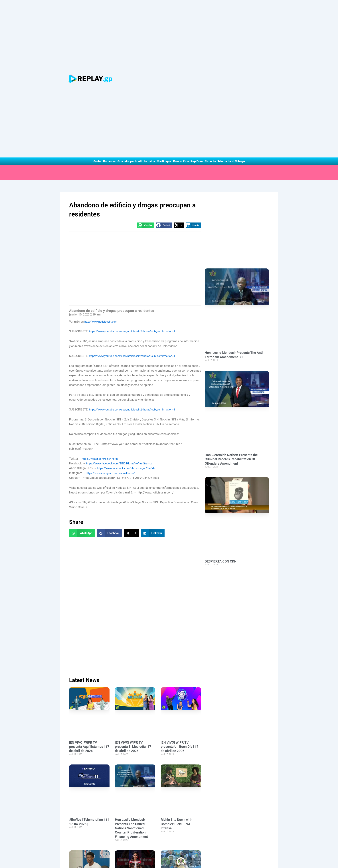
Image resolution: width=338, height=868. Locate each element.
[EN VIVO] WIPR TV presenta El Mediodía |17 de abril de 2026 (133, 507)
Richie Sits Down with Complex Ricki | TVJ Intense (177, 584)
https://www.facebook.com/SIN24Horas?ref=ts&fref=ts (122, 333)
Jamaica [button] (149, 31)
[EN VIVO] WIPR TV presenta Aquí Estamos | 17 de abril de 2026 (89, 507)
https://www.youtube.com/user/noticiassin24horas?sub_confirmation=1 (135, 201)
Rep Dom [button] (197, 31)
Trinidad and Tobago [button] (231, 31)
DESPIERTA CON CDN (221, 445)
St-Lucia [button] (210, 31)
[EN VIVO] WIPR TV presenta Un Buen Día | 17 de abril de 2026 (180, 507)
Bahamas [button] (109, 31)
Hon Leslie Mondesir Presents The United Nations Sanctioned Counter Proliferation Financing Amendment (131, 589)
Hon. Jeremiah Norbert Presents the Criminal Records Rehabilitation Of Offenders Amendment (231, 343)
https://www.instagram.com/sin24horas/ (112, 342)
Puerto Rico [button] (181, 31)
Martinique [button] (164, 31)
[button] (146, 95)
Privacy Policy (134, 861)
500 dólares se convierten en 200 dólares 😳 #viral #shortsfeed (134, 670)
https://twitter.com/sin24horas (102, 328)
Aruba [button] (97, 31)
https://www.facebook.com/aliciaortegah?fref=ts (128, 338)
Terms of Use (163, 861)
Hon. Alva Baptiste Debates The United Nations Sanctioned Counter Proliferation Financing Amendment (135, 756)
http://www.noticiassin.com (102, 191)
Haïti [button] (138, 31)
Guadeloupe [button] (126, 31)
